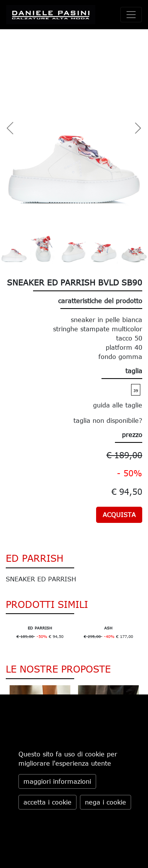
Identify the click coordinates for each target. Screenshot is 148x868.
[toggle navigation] (131, 15)
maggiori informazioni (57, 781)
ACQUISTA (119, 515)
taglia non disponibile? (108, 421)
